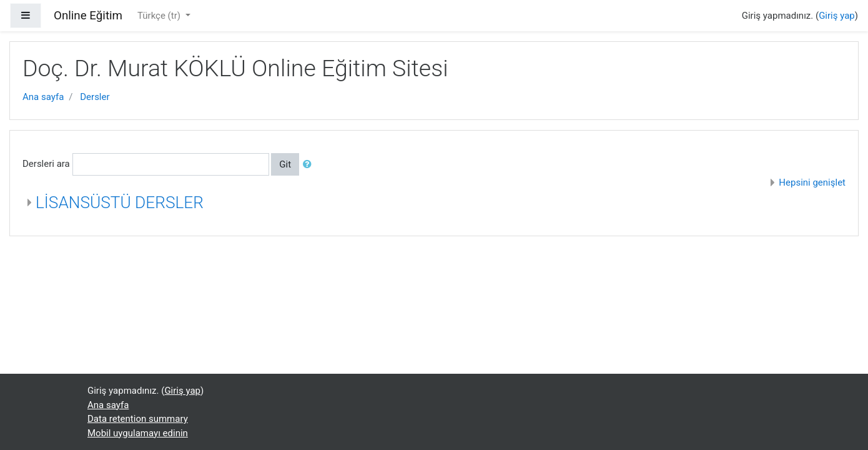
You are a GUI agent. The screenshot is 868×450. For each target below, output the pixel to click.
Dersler (95, 97)
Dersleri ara (46, 164)
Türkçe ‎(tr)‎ (160, 16)
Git (285, 164)
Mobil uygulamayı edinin (138, 433)
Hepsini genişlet (812, 182)
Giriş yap (837, 16)
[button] (310, 165)
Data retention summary (138, 419)
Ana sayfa (43, 97)
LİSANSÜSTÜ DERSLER (120, 202)
